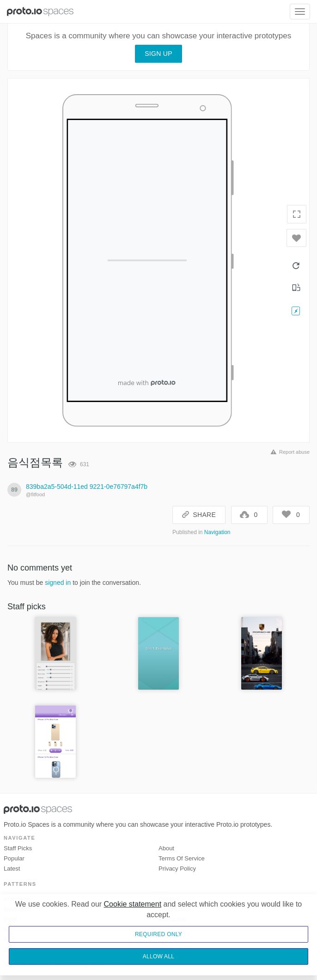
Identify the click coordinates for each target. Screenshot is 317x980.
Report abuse (289, 452)
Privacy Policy (177, 869)
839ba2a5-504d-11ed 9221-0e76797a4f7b (87, 487)
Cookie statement (133, 904)
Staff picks (18, 848)
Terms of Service (182, 858)
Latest (12, 869)
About (166, 848)
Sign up (158, 54)
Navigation (217, 532)
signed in (58, 583)
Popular (14, 858)
